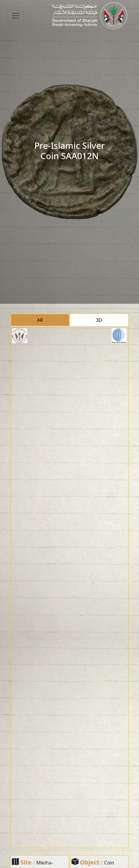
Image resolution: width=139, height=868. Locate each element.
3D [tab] (99, 320)
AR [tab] (40, 320)
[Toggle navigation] (15, 16)
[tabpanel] (69, 587)
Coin (109, 863)
